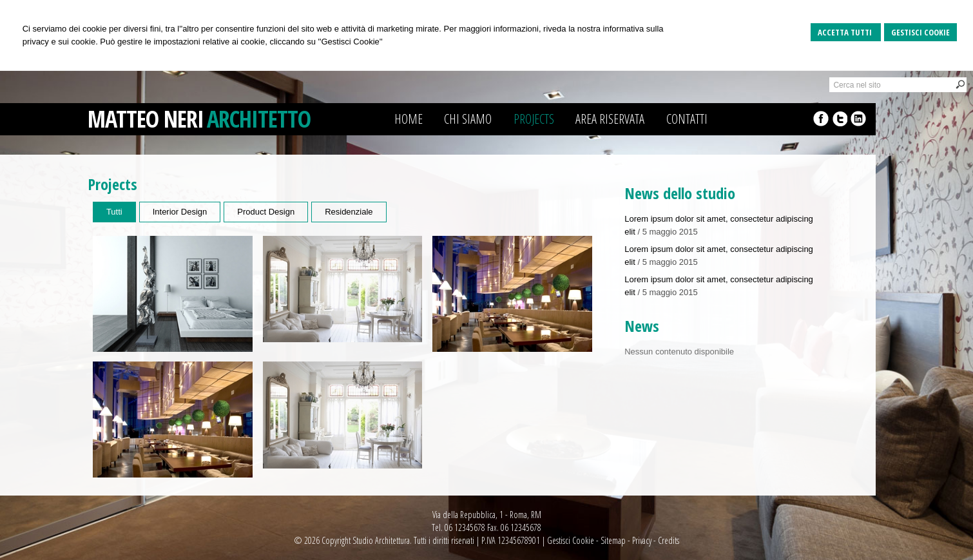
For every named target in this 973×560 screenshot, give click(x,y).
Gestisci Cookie (920, 32)
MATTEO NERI (146, 119)
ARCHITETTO (259, 119)
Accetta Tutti (846, 32)
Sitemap (613, 540)
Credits (669, 540)
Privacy (642, 540)
